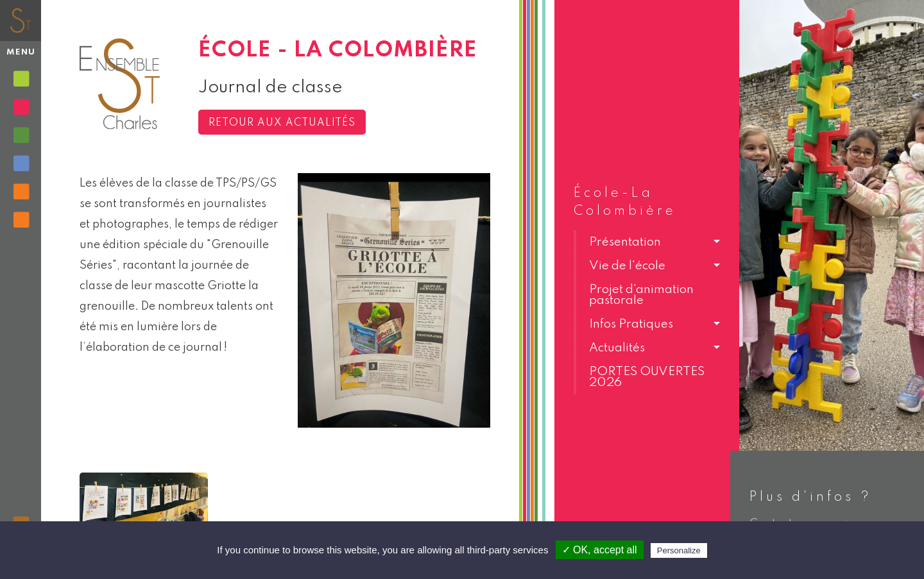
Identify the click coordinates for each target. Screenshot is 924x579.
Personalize (679, 550)
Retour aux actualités (282, 123)
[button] (647, 242)
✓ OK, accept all (600, 550)
